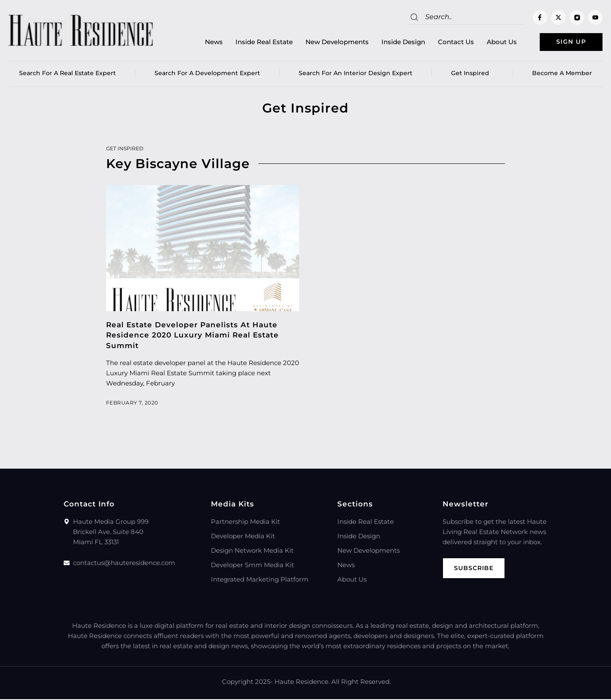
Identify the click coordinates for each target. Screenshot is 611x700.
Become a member (562, 74)
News (205, 43)
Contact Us (447, 43)
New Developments (328, 43)
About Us (492, 43)
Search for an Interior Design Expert (356, 74)
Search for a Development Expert (207, 74)
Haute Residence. (302, 682)
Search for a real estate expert (67, 74)
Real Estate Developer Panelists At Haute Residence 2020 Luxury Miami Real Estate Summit (192, 336)
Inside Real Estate (255, 43)
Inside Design (394, 43)
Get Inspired (472, 74)
